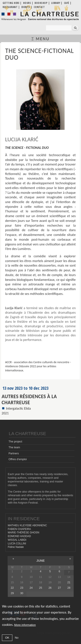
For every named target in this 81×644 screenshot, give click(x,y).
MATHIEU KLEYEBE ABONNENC (27, 525)
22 (12, 588)
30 (22, 593)
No (17, 638)
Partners (14, 453)
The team (14, 447)
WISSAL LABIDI (17, 540)
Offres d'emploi (17, 459)
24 (31, 588)
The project (15, 442)
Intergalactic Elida (18, 408)
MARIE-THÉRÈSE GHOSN (24, 533)
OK (7, 638)
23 (22, 588)
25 (41, 588)
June (40, 561)
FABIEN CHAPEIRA (19, 529)
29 (12, 593)
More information (25, 625)
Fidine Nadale (16, 547)
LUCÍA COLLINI (17, 544)
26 (50, 588)
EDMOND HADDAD (19, 536)
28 (69, 588)
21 (69, 582)
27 (59, 588)
